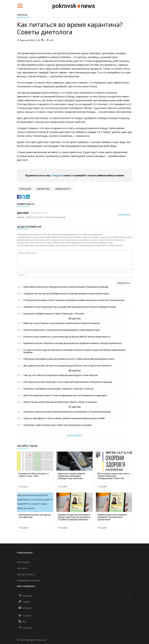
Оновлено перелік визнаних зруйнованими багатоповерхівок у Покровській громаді (67, 412)
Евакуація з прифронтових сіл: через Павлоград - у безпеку (54, 314)
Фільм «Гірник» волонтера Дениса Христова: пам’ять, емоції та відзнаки (60, 402)
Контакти (22, 568)
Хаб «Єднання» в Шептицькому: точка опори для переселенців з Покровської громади (68, 382)
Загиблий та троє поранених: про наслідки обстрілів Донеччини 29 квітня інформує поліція (70, 307)
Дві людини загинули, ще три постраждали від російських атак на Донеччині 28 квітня (67, 366)
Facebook (26, 596)
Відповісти (124, 215)
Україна (22, 15)
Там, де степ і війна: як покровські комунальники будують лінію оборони (61, 375)
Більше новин (75, 435)
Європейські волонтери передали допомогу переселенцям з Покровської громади (66, 287)
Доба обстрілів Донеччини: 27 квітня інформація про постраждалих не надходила (65, 395)
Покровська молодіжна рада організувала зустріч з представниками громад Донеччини (69, 359)
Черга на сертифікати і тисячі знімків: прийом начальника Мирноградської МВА (64, 418)
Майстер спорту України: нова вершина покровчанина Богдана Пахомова (62, 323)
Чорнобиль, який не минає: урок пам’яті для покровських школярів (57, 425)
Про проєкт (24, 562)
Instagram (26, 608)
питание (25, 189)
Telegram (57, 175)
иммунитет (63, 189)
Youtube (25, 615)
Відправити (124, 283)
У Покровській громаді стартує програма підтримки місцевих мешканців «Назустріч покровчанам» (74, 300)
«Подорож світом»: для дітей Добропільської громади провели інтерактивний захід (66, 294)
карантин (43, 189)
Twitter (24, 602)
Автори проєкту (26, 574)
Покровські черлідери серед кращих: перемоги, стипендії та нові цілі (58, 389)
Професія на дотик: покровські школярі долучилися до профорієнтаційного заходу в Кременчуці (72, 343)
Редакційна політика (29, 580)
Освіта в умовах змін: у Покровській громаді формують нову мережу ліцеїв (62, 330)
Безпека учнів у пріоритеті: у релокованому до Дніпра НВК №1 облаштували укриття (67, 337)
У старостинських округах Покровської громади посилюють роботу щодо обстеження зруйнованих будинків (74, 351)
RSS (22, 622)
